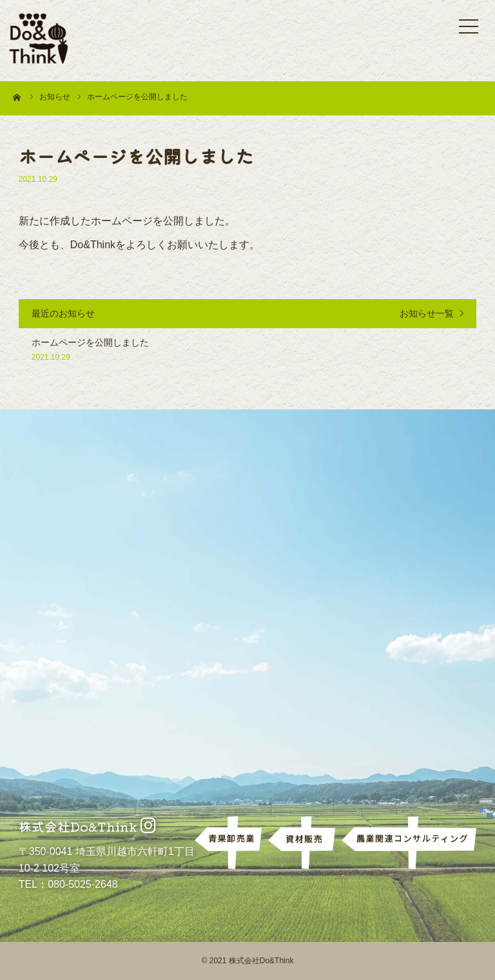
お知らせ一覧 (427, 313)
